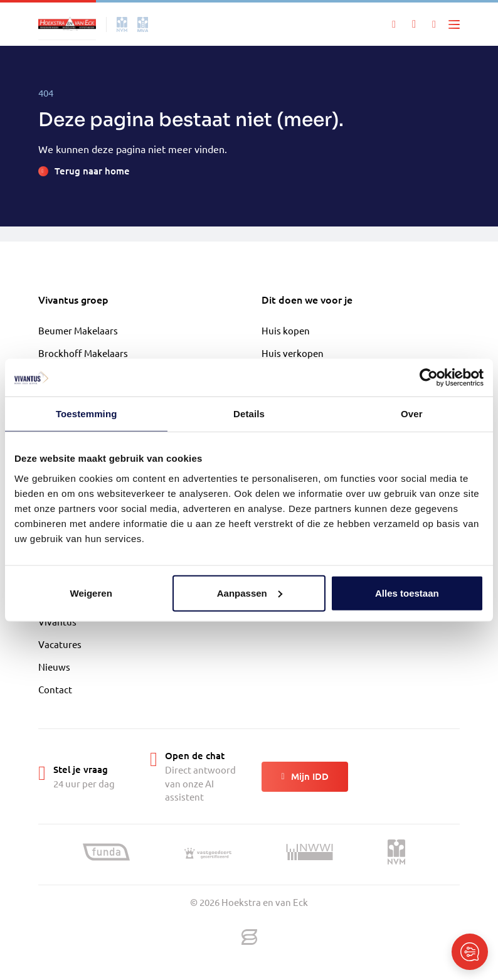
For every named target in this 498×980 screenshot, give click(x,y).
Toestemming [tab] (87, 414)
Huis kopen (286, 330)
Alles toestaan (407, 593)
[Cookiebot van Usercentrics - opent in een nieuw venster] (429, 378)
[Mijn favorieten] (414, 24)
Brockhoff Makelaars (83, 353)
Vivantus (57, 621)
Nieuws (54, 667)
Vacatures (60, 644)
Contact (55, 689)
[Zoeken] (394, 24)
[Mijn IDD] (434, 24)
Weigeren (91, 593)
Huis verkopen (293, 353)
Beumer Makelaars (78, 330)
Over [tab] (412, 414)
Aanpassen (250, 593)
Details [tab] (249, 414)
